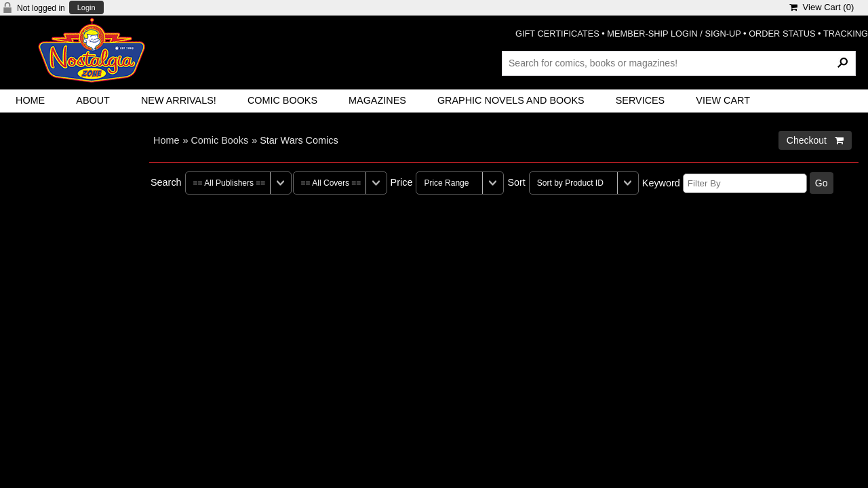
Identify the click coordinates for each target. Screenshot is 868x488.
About (93, 100)
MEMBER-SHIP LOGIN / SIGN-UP (674, 34)
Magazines (377, 100)
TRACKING (846, 34)
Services (640, 100)
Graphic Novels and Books (511, 100)
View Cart (723, 100)
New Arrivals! (179, 100)
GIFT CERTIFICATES (557, 34)
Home (30, 100)
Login (86, 8)
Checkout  (815, 140)
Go (822, 183)
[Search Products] (679, 63)
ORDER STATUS (782, 34)
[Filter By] (745, 183)
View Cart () (822, 7)
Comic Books (282, 100)
